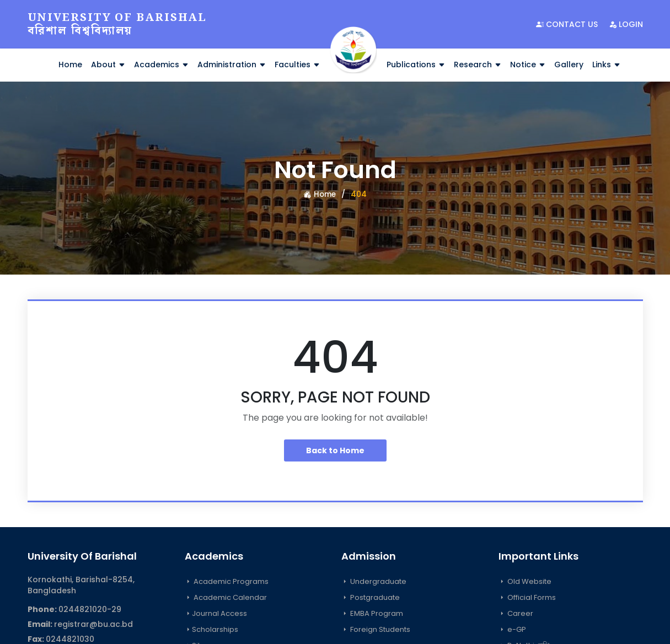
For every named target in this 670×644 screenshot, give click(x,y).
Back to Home (335, 450)
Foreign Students (376, 629)
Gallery (569, 65)
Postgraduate (371, 597)
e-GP (512, 629)
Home (70, 65)
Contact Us (567, 24)
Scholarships (211, 629)
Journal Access (216, 613)
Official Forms (527, 597)
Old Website (525, 581)
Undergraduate (374, 581)
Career (516, 613)
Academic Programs (227, 581)
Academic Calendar (226, 597)
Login (626, 24)
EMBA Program (372, 613)
